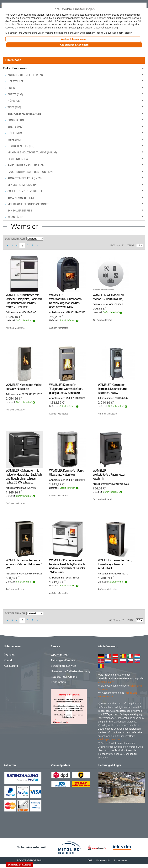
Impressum (120, 860)
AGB (90, 860)
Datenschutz (103, 860)
